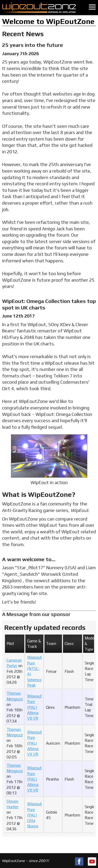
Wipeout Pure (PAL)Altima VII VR (34, 707)
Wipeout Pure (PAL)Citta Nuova (34, 815)
